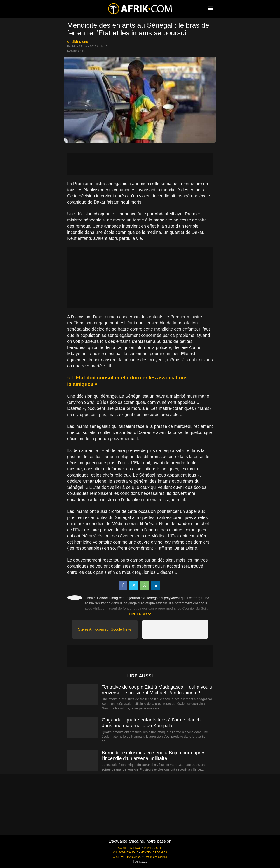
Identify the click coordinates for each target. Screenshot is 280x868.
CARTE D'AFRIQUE (130, 848)
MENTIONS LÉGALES (154, 852)
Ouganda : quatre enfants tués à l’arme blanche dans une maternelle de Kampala (153, 723)
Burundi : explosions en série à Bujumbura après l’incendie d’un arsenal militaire (154, 756)
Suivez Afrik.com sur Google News (105, 629)
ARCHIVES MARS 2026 (127, 857)
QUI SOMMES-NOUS (126, 852)
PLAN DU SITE (153, 848)
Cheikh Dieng (78, 42)
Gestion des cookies (155, 857)
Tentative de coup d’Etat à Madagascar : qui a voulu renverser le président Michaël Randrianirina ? (157, 690)
